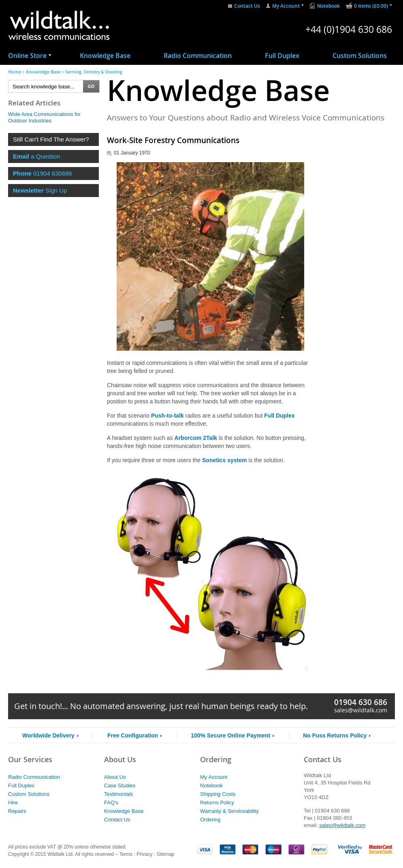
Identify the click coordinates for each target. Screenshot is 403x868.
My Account (286, 6)
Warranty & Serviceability (229, 811)
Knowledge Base (105, 56)
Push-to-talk (167, 416)
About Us (115, 777)
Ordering (210, 820)
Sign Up (40, 190)
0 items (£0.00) (371, 6)
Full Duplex (282, 56)
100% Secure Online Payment (230, 735)
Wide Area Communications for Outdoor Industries (44, 117)
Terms (126, 854)
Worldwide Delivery (48, 735)
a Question (37, 156)
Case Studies (120, 785)
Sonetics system (225, 460)
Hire (13, 803)
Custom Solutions (360, 56)
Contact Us (247, 6)
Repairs (17, 811)
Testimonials (119, 794)
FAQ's (111, 803)
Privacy (144, 854)
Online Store (27, 56)
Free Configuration (133, 735)
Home (15, 72)
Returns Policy (217, 803)
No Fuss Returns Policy (335, 735)
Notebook (328, 6)
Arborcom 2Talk (196, 438)
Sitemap (165, 854)
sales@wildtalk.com (361, 710)
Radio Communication (198, 56)
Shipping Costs (218, 794)
